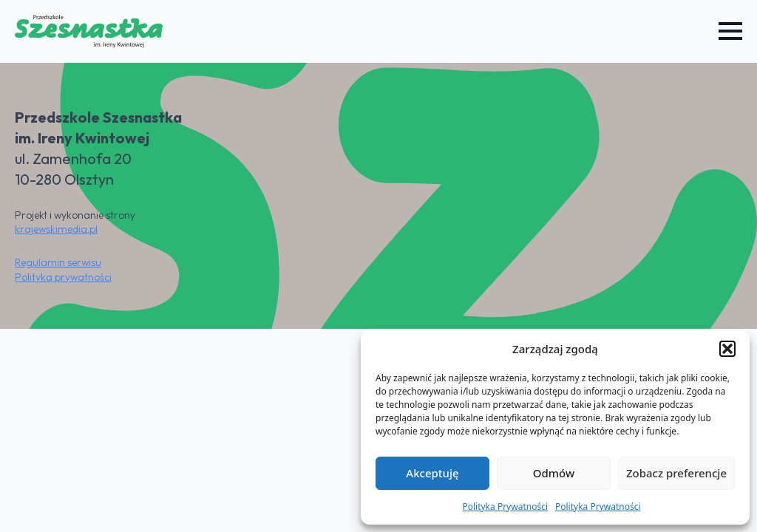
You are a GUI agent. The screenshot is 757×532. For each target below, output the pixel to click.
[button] (727, 349)
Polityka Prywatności (505, 507)
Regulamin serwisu (58, 262)
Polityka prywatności (63, 277)
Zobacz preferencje (676, 473)
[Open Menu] (730, 31)
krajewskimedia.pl (56, 229)
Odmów (554, 473)
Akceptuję (432, 473)
